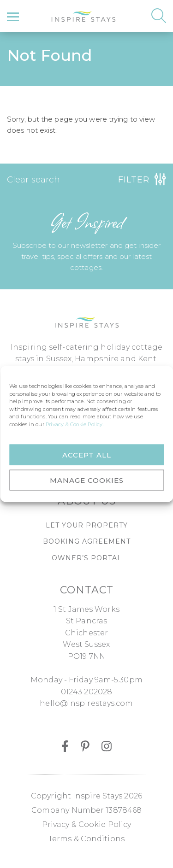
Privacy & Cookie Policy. (75, 424)
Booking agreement (87, 541)
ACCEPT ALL (87, 455)
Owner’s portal (87, 558)
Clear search (33, 179)
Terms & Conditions (86, 839)
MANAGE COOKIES (87, 480)
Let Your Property (87, 525)
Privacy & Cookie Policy (86, 824)
